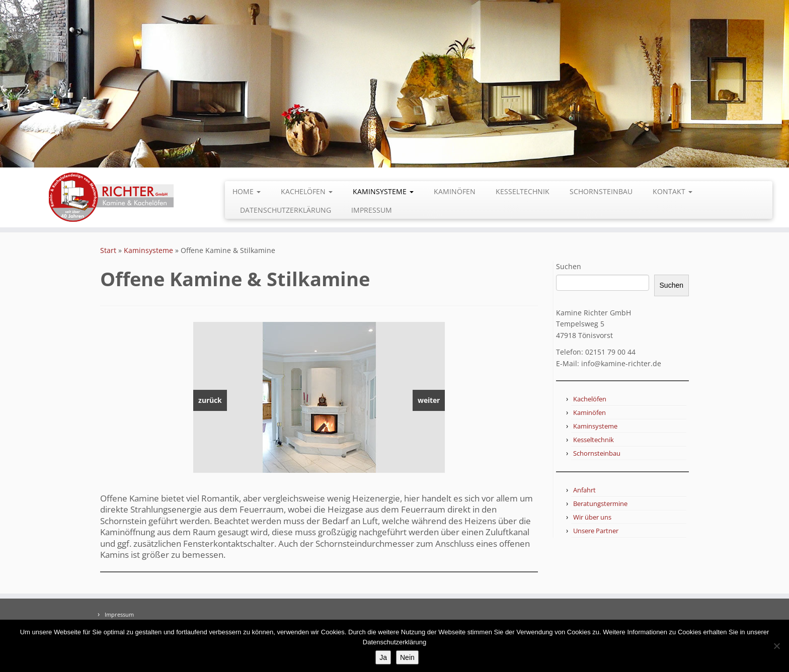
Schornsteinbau (601, 191)
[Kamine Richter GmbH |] (111, 197)
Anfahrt (584, 490)
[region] (319, 397)
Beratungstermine (600, 503)
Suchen (569, 266)
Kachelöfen (307, 191)
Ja (383, 657)
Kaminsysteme (383, 191)
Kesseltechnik (523, 191)
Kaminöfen (455, 191)
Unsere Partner (596, 531)
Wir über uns (592, 517)
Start (108, 250)
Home (247, 191)
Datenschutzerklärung (286, 210)
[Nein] (776, 646)
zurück (210, 400)
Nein (407, 657)
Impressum (372, 210)
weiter (429, 400)
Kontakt (673, 191)
